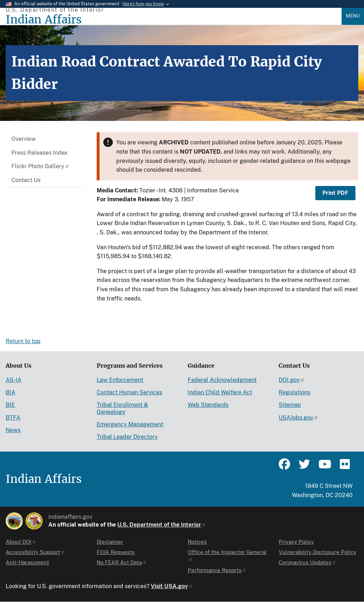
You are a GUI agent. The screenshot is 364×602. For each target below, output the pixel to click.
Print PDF (335, 193)
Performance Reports (217, 570)
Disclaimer (110, 542)
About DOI (21, 542)
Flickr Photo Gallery (40, 166)
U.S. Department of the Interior (162, 525)
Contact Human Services (129, 392)
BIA (10, 392)
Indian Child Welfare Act (220, 392)
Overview (24, 139)
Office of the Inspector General (227, 555)
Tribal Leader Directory (127, 437)
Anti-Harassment (27, 562)
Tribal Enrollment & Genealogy (122, 408)
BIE (10, 405)
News (13, 430)
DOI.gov (292, 380)
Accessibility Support (35, 552)
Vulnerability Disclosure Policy (317, 552)
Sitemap (290, 405)
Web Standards (208, 405)
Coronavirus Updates (307, 562)
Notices (197, 542)
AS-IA (14, 380)
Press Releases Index (39, 153)
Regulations (295, 392)
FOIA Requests (116, 552)
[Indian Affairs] (174, 20)
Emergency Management (130, 424)
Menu (353, 16)
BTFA (13, 418)
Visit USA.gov (172, 586)
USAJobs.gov (298, 418)
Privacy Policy (296, 542)
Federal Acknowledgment (222, 380)
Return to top (23, 341)
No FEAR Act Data (122, 562)
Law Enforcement (120, 380)
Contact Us (26, 180)
